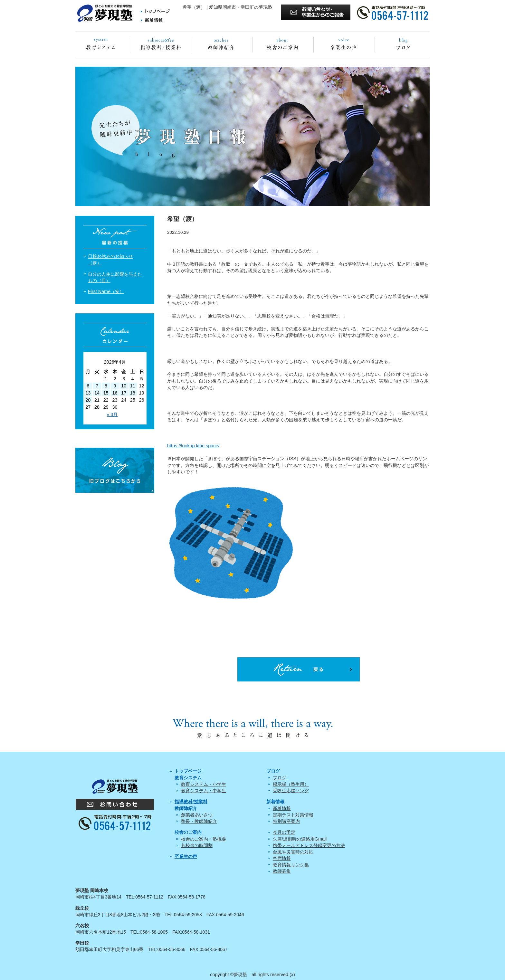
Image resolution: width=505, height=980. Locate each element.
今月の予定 (284, 832)
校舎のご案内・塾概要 (204, 839)
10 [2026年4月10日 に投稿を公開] (124, 386)
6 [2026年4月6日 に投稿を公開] (88, 386)
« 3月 (112, 414)
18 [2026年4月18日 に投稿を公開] (133, 393)
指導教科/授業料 (191, 802)
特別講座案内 (286, 821)
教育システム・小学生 (204, 784)
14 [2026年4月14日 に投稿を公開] (97, 393)
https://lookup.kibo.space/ (193, 446)
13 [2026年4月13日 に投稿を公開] (88, 393)
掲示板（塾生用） (291, 784)
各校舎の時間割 (197, 845)
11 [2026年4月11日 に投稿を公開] (133, 386)
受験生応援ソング (291, 791)
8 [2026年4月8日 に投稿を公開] (106, 386)
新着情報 (282, 808)
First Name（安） (106, 291)
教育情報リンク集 (291, 865)
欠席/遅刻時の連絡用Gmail (300, 839)
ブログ (280, 778)
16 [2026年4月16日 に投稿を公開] (115, 393)
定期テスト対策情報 (293, 815)
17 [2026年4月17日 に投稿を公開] (124, 393)
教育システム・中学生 (204, 791)
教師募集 (282, 871)
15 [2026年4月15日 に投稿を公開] (106, 393)
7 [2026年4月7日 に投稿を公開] (97, 386)
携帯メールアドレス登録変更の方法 (309, 845)
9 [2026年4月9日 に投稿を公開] (115, 386)
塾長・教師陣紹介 (199, 821)
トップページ (188, 771)
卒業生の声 (186, 856)
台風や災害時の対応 (293, 852)
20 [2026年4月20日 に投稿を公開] (88, 400)
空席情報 (282, 858)
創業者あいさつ (197, 815)
